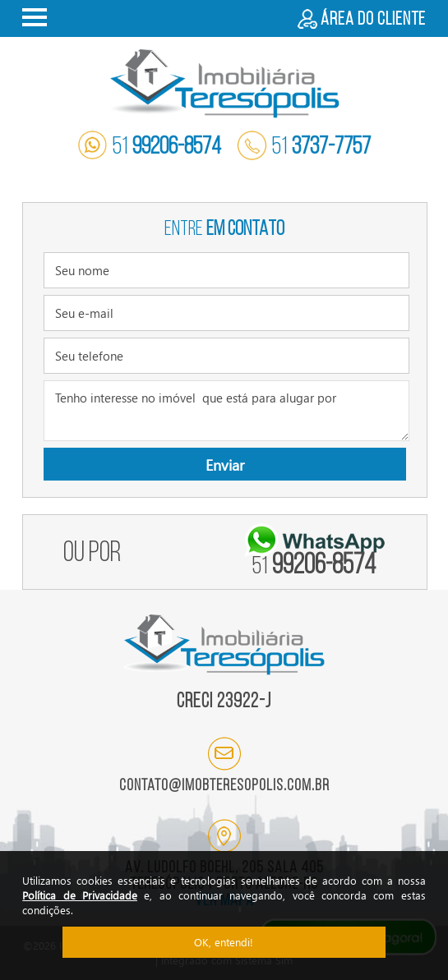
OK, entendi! (224, 942)
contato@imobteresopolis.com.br (224, 786)
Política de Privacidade (80, 895)
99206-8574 (314, 566)
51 (150, 147)
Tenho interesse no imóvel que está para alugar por (226, 411)
